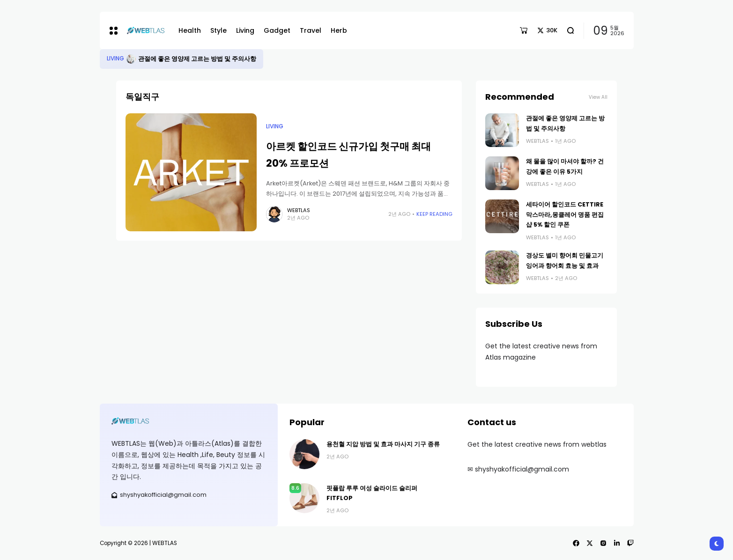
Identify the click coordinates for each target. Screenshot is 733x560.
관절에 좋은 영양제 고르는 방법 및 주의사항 (197, 59)
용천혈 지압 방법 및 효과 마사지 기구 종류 (383, 444)
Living (115, 59)
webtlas (299, 210)
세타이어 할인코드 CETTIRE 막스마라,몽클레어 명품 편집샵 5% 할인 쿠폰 (565, 214)
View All (598, 97)
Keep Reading (434, 214)
